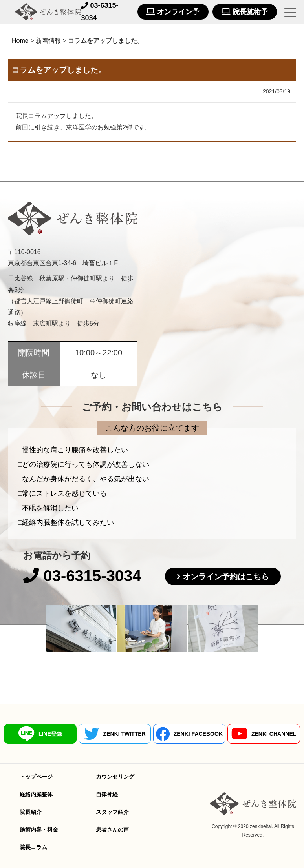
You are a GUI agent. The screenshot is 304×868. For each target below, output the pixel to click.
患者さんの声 (112, 830)
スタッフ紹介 (112, 812)
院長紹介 (31, 812)
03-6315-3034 (82, 576)
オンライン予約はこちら (226, 577)
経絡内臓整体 (36, 794)
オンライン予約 (173, 14)
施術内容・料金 (39, 830)
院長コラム (33, 847)
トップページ (36, 777)
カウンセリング (115, 777)
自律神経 (107, 794)
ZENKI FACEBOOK (189, 734)
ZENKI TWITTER (115, 734)
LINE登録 (40, 734)
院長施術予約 (245, 14)
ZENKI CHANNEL (264, 734)
